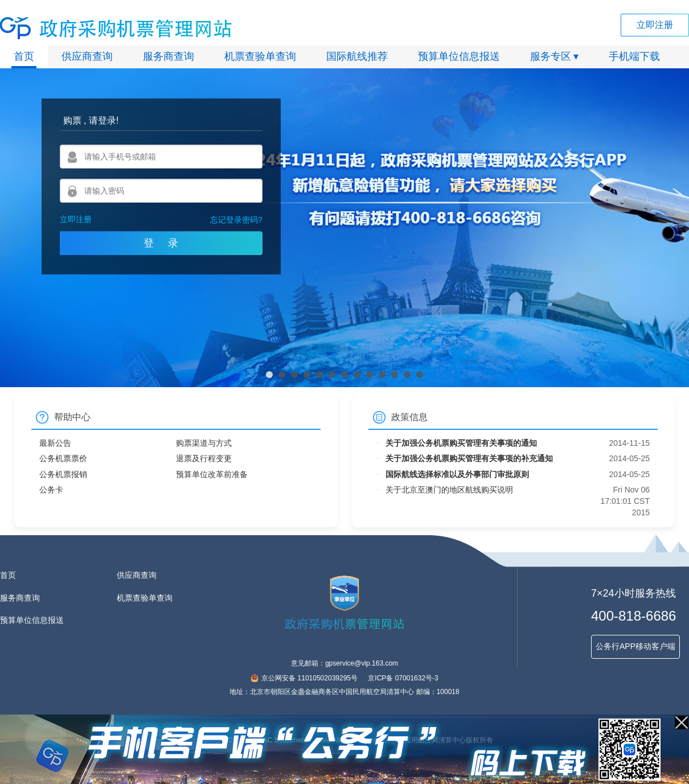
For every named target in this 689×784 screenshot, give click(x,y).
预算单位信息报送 (459, 56)
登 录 (161, 243)
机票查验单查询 (260, 56)
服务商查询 (169, 56)
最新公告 (55, 443)
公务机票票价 (63, 458)
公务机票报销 (63, 474)
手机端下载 (634, 56)
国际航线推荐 (357, 56)
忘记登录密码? (236, 220)
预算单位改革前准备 (212, 474)
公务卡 (51, 490)
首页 (24, 56)
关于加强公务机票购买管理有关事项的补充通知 (469, 458)
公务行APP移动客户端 (635, 646)
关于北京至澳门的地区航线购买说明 (449, 490)
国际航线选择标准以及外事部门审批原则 (457, 474)
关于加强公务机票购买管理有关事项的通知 (461, 443)
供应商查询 (87, 56)
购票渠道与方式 (204, 443)
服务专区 (551, 56)
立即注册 (655, 25)
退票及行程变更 (204, 458)
